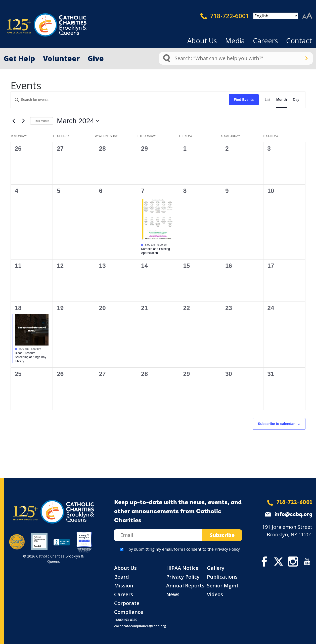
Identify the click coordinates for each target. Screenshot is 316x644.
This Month (42, 121)
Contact (299, 41)
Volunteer (61, 58)
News (173, 594)
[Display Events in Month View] (282, 100)
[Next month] (23, 121)
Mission (124, 586)
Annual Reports (185, 586)
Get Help (19, 58)
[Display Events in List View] (267, 100)
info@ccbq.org (293, 515)
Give (96, 58)
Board (122, 577)
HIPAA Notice (182, 568)
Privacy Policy (227, 549)
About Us (202, 41)
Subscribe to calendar (276, 424)
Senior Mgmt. (223, 586)
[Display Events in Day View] (296, 100)
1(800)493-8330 (126, 620)
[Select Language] (276, 16)
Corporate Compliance (129, 608)
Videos (215, 594)
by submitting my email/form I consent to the (184, 549)
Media (235, 41)
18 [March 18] (18, 308)
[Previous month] (14, 121)
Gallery (216, 568)
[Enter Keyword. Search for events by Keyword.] (120, 100)
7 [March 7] (143, 191)
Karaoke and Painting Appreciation (155, 251)
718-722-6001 (225, 16)
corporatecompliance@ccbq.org (140, 626)
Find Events (244, 100)
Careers (265, 41)
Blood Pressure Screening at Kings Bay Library (31, 357)
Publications (222, 577)
